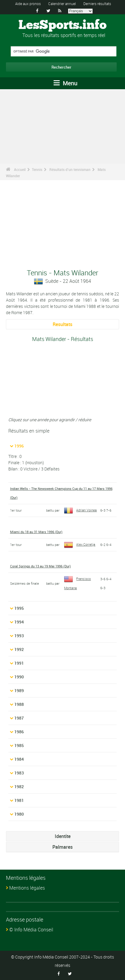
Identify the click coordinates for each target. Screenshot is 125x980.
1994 (19, 622)
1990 (19, 677)
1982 (19, 787)
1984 (19, 759)
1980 (19, 814)
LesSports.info (62, 25)
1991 (19, 663)
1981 (19, 800)
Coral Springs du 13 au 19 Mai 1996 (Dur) (40, 566)
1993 (19, 636)
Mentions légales (27, 888)
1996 (19, 446)
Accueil (20, 169)
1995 (19, 608)
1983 (19, 773)
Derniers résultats (97, 4)
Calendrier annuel (62, 4)
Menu (65, 83)
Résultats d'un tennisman (70, 169)
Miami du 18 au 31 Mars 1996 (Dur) (36, 532)
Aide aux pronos (28, 4)
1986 (19, 732)
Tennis (37, 169)
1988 (19, 704)
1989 (19, 690)
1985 (19, 745)
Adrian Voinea (80, 510)
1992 (19, 649)
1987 (19, 718)
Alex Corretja (80, 544)
